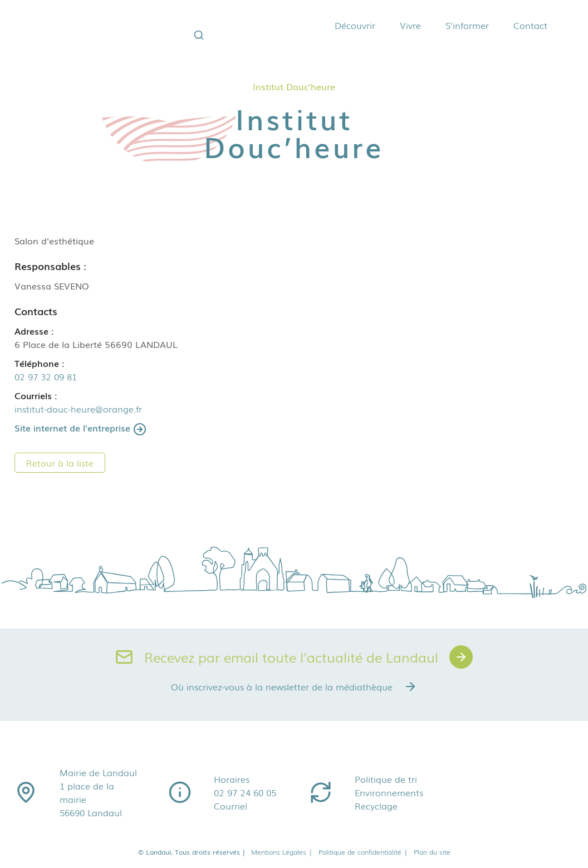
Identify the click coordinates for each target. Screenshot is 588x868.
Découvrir (355, 25)
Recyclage (376, 806)
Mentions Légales (282, 852)
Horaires (232, 779)
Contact (530, 25)
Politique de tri (386, 779)
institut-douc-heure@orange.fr (78, 409)
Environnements (389, 792)
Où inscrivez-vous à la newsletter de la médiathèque (294, 686)
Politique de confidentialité (363, 852)
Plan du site (432, 852)
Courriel (231, 806)
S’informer (467, 25)
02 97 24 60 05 (245, 792)
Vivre (410, 25)
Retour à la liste (60, 463)
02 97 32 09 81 (46, 376)
